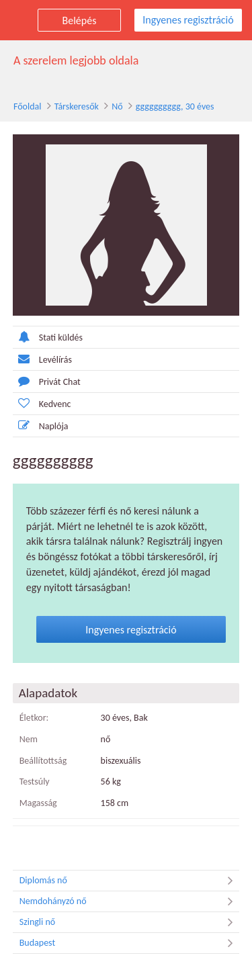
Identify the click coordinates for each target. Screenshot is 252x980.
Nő (117, 106)
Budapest (130, 943)
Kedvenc (42, 403)
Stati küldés (48, 337)
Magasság (38, 803)
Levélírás (42, 359)
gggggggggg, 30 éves (175, 106)
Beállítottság (43, 761)
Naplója (41, 426)
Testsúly (35, 782)
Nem (29, 739)
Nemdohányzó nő (130, 901)
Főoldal (28, 106)
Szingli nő (130, 922)
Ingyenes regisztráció (188, 20)
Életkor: (34, 718)
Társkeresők (77, 106)
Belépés (80, 20)
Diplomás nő (130, 881)
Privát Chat (47, 381)
